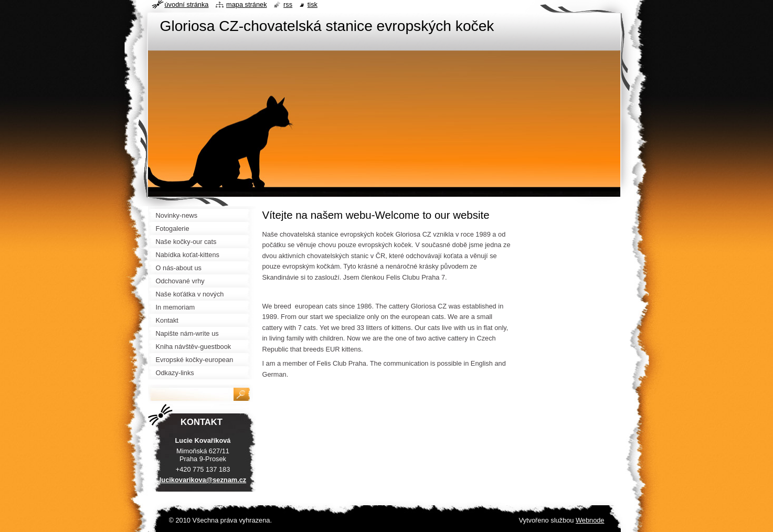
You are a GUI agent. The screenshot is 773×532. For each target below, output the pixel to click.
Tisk (313, 4)
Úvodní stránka (187, 4)
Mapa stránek (247, 4)
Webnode (590, 520)
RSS (288, 4)
